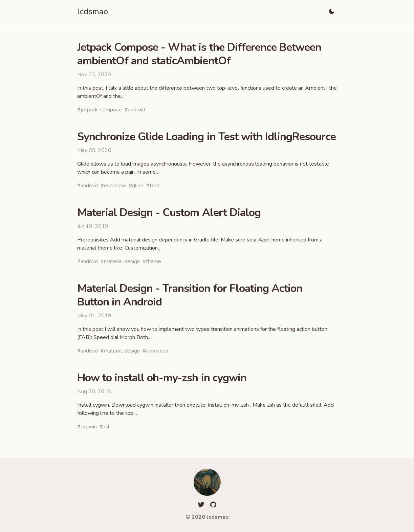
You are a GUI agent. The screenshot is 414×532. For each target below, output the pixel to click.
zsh (107, 427)
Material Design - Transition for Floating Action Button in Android (190, 295)
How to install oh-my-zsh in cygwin (162, 378)
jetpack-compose (101, 110)
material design (122, 261)
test (155, 186)
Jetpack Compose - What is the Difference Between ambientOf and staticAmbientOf (199, 54)
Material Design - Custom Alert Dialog (169, 212)
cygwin (89, 427)
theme (154, 261)
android (137, 110)
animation (157, 351)
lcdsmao (93, 12)
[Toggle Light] (332, 12)
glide (138, 186)
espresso (115, 186)
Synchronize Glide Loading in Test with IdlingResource (206, 137)
